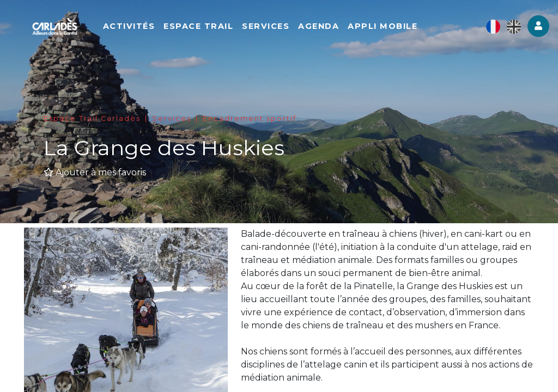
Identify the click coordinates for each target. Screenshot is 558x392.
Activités (137, 27)
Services (274, 27)
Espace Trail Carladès (92, 118)
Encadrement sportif (250, 118)
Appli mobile (391, 27)
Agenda (327, 27)
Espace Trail (207, 27)
